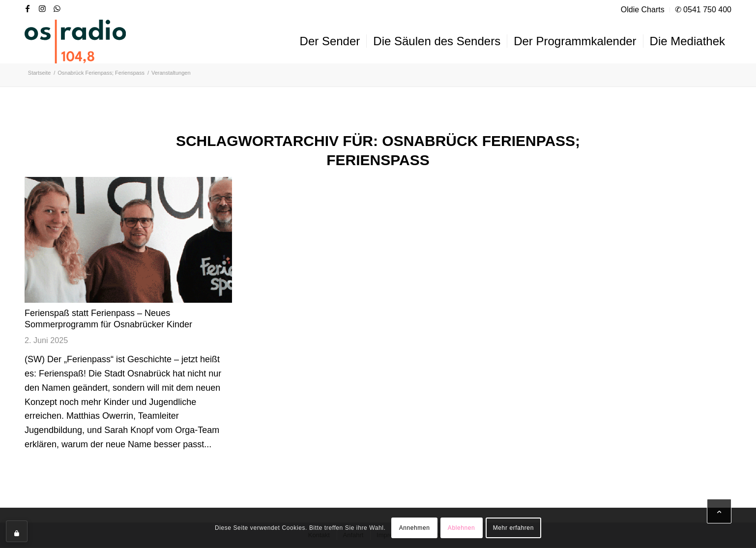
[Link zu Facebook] (28, 8)
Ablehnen (462, 528)
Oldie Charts (643, 10)
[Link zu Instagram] (42, 8)
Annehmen (415, 528)
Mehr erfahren (513, 528)
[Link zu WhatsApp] (57, 8)
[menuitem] (643, 10)
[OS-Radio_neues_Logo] (75, 41)
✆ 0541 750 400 (703, 10)
